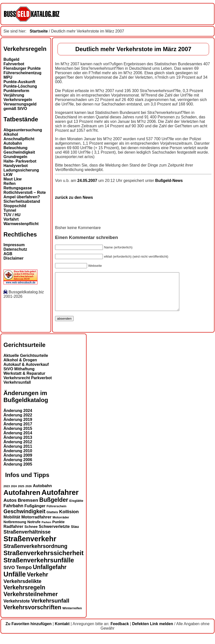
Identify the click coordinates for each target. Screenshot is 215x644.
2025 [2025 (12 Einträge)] (21, 494)
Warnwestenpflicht (21, 224)
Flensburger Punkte (22, 68)
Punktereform (16, 91)
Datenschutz (15, 249)
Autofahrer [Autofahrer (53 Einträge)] (60, 500)
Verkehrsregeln (18, 100)
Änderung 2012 (18, 449)
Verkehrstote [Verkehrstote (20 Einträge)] (17, 609)
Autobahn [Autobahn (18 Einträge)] (42, 493)
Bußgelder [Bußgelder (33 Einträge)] (54, 507)
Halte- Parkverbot (20, 161)
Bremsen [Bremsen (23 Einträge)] (28, 508)
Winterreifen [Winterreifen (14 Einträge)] (72, 616)
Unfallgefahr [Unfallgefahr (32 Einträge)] (50, 575)
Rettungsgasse (18, 188)
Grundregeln (15, 157)
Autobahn (13, 143)
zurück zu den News (74, 197)
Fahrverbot (14, 64)
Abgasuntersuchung (23, 130)
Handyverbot (16, 166)
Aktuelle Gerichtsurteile (26, 363)
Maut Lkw (13, 179)
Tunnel (10, 210)
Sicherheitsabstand (22, 201)
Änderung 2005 (18, 472)
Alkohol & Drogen (20, 367)
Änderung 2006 (18, 467)
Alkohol (11, 134)
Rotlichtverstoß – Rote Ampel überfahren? (25, 195)
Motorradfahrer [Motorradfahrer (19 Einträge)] (36, 525)
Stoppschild (15, 206)
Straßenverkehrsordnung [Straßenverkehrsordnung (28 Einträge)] (35, 554)
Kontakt (62, 631)
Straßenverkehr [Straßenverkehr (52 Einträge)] (30, 546)
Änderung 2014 (18, 440)
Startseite (39, 31)
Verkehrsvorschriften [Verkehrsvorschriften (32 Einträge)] (32, 615)
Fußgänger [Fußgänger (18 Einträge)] (35, 513)
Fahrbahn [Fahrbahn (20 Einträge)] (13, 513)
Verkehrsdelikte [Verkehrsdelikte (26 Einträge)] (22, 589)
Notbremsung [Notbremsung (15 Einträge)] (15, 529)
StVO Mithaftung (19, 376)
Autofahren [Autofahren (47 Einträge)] (22, 500)
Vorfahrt (11, 219)
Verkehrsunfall (17, 390)
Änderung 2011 (18, 454)
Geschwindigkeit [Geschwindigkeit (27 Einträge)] (24, 519)
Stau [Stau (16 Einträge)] (75, 534)
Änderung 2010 (18, 458)
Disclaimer (14, 258)
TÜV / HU (12, 215)
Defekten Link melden (153, 631)
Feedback (120, 631)
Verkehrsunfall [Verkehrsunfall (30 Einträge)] (50, 608)
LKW (8, 175)
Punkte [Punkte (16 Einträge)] (59, 529)
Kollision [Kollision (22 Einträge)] (69, 519)
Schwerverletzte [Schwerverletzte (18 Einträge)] (54, 534)
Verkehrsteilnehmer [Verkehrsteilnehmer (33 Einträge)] (31, 602)
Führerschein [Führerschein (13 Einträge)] (57, 514)
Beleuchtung (15, 148)
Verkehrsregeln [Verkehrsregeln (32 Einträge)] (24, 595)
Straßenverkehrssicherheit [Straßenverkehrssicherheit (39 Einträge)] (44, 560)
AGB (8, 254)
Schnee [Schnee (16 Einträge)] (31, 534)
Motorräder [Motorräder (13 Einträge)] (61, 525)
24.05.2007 (88, 181)
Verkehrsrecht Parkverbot (28, 385)
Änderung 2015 (18, 436)
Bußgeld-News (169, 181)
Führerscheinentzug (22, 73)
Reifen (10, 184)
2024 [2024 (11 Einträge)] (14, 494)
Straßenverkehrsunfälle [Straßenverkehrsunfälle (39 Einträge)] (39, 568)
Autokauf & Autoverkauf (26, 372)
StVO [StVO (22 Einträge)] (9, 575)
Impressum (14, 245)
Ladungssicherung (21, 170)
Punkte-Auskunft (19, 82)
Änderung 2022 (18, 423)
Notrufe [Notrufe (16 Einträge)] (34, 529)
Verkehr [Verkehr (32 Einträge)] (38, 582)
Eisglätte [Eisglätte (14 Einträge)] (76, 508)
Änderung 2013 (18, 445)
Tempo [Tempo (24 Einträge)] (24, 575)
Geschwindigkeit (19, 152)
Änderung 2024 (18, 418)
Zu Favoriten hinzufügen (29, 631)
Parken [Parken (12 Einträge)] (46, 530)
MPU (8, 77)
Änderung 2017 (18, 431)
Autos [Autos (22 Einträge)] (10, 508)
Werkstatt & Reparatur (24, 381)
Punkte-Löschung (20, 86)
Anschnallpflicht (19, 139)
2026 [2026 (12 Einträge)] (29, 494)
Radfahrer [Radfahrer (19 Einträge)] (13, 534)
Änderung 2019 (18, 427)
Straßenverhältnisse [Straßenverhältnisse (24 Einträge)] (27, 539)
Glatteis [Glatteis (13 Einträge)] (52, 520)
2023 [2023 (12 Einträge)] (7, 494)
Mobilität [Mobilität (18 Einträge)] (12, 524)
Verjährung (14, 95)
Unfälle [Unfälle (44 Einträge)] (15, 582)
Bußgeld (11, 59)
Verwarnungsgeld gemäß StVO (20, 106)
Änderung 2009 (18, 463)
